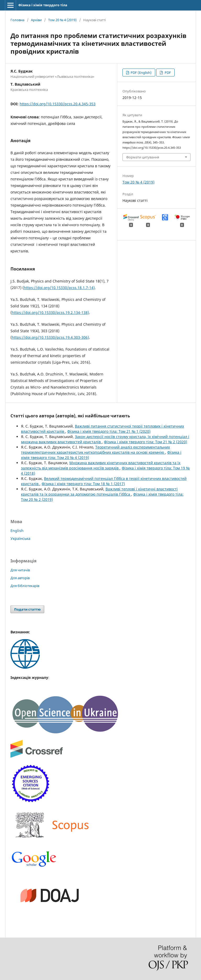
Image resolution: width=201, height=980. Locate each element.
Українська (20, 538)
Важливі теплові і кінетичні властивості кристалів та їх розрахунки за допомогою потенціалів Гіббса (99, 492)
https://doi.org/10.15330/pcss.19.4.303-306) (50, 337)
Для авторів (20, 578)
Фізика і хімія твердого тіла (43, 5)
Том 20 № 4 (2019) (62, 20)
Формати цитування (143, 157)
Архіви (36, 20)
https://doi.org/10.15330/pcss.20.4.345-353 (58, 104)
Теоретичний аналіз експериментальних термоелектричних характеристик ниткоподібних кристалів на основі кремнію (95, 450)
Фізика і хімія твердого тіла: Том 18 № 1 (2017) (83, 484)
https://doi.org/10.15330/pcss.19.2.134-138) (50, 312)
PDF (167, 73)
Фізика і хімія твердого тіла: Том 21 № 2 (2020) (146, 442)
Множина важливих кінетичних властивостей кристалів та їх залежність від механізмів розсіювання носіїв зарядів (101, 465)
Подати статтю (27, 609)
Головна (17, 20)
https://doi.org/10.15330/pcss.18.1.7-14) (59, 288)
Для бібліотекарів (25, 586)
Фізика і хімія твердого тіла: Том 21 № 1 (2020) (109, 431)
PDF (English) (141, 73)
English (17, 531)
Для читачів (20, 570)
